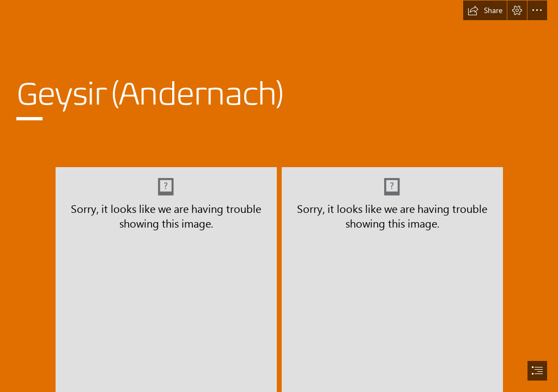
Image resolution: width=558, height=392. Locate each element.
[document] (279, 196)
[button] (485, 10)
